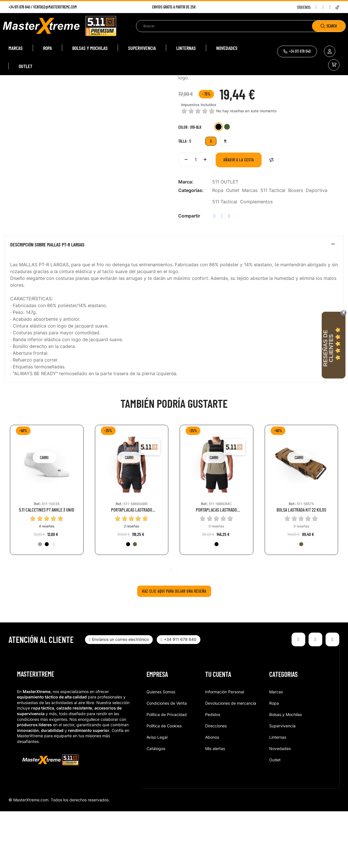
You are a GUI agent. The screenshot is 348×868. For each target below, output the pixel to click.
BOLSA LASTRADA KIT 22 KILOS (301, 567)
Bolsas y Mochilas (286, 771)
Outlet (233, 247)
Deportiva (317, 247)
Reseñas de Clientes (328, 348)
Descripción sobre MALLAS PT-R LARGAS (47, 302)
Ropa (218, 247)
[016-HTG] (40, 601)
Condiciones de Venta (167, 760)
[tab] (174, 303)
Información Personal (225, 748)
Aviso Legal (157, 794)
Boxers (296, 247)
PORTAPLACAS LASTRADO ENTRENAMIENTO (132, 567)
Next (341, 552)
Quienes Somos (161, 748)
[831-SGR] (227, 184)
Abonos (212, 794)
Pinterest (229, 273)
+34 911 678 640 (19, 7)
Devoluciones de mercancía (231, 760)
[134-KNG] (135, 601)
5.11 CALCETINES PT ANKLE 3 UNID (47, 567)
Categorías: (191, 247)
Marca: (186, 239)
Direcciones (216, 783)
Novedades (280, 805)
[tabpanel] (47, 551)
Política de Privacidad (167, 771)
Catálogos (156, 805)
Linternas (278, 794)
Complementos (256, 259)
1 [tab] (171, 626)
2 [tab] (177, 626)
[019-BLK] (218, 184)
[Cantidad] (196, 217)
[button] (297, 51)
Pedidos (213, 771)
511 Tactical (273, 247)
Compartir (215, 273)
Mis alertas (215, 805)
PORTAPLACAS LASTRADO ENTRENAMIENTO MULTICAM (216, 567)
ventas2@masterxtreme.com (55, 7)
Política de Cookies (164, 783)
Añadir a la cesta (239, 217)
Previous (7, 552)
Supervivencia (282, 783)
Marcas (250, 247)
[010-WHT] (54, 601)
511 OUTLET (225, 239)
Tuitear (222, 273)
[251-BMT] (217, 601)
